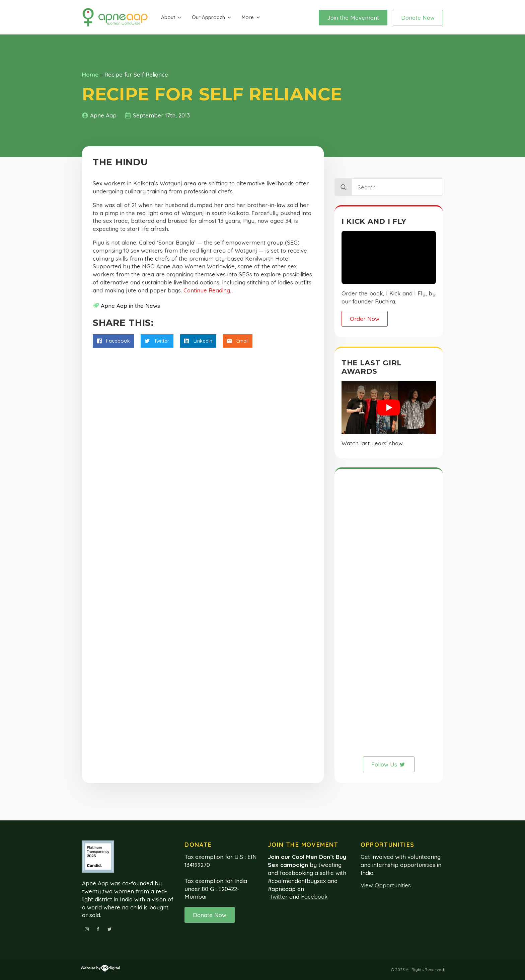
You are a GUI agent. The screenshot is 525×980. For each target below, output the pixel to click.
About (168, 17)
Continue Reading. (208, 290)
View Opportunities (386, 885)
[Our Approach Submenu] (229, 18)
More (248, 17)
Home (90, 74)
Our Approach (208, 17)
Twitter (279, 897)
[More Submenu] (258, 18)
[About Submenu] (179, 18)
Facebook (314, 897)
